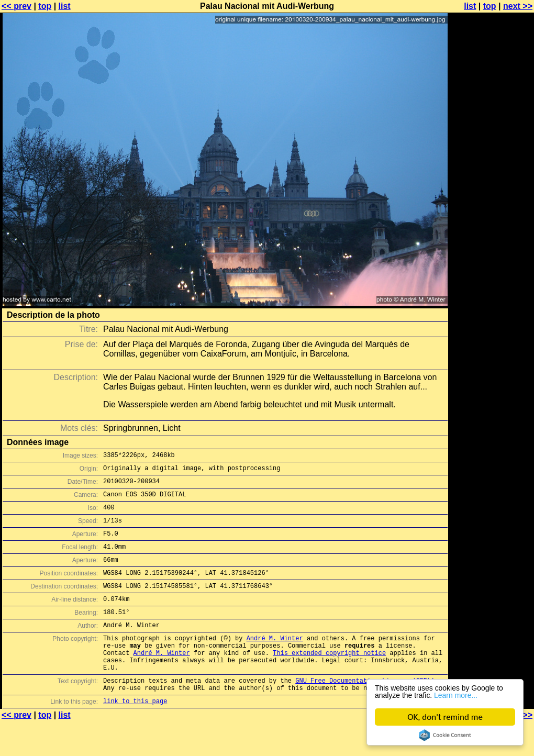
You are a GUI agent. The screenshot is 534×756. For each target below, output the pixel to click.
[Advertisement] (492, 259)
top (45, 6)
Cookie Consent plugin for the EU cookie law (445, 735)
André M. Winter (275, 661)
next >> (518, 6)
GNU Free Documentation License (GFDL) (365, 712)
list (65, 6)
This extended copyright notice (329, 679)
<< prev (16, 6)
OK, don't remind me (446, 717)
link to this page (135, 735)
